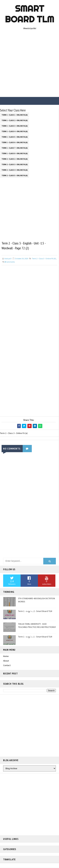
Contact (7, 665)
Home (6, 656)
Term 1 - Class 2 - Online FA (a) (15, 120)
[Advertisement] (29, 64)
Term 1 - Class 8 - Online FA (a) (15, 153)
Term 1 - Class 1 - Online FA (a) (15, 115)
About (6, 661)
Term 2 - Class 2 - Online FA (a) (15, 159)
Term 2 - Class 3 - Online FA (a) (15, 164)
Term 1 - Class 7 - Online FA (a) (15, 148)
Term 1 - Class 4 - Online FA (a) (15, 131)
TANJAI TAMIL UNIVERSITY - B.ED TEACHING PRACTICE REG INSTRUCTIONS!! (37, 626)
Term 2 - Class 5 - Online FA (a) (15, 175)
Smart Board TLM (29, 14)
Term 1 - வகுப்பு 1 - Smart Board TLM (35, 637)
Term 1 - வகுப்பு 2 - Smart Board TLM (35, 611)
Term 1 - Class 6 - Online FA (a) (15, 142)
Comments (10, 262)
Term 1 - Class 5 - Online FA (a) (15, 137)
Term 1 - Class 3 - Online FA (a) (15, 126)
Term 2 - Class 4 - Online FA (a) (15, 170)
